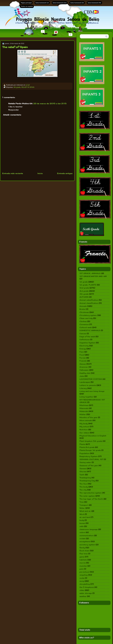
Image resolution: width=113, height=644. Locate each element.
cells (81, 526)
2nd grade (84, 288)
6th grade (17, 87)
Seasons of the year (89, 465)
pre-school (84, 572)
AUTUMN (84, 297)
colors (82, 532)
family (82, 548)
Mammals (84, 408)
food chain (84, 551)
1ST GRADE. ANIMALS (90, 273)
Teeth (82, 475)
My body (84, 424)
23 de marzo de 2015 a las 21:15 (50, 103)
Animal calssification (89, 300)
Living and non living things (92, 391)
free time (83, 554)
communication (86, 535)
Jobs (82, 376)
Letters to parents (88, 385)
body (82, 520)
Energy (83, 349)
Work (82, 514)
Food (82, 355)
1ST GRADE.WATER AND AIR (93, 276)
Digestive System (87, 343)
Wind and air (85, 511)
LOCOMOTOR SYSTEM (91, 379)
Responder (14, 110)
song (82, 581)
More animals (86, 420)
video (82, 590)
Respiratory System (89, 456)
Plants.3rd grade (87, 447)
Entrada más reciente (13, 173)
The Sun (83, 484)
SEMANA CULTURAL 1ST (91, 459)
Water (82, 508)
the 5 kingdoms (87, 587)
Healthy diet (85, 373)
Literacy (83, 388)
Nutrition (84, 430)
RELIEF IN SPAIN (28, 87)
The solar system (87, 496)
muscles (83, 566)
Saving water (85, 462)
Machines (84, 405)
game (82, 557)
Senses (83, 468)
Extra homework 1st (42, 3)
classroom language (89, 529)
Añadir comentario (12, 115)
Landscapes (85, 382)
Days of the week (87, 337)
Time (82, 502)
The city (83, 490)
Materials (84, 411)
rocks (82, 578)
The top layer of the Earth (91, 499)
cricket (82, 538)
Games (83, 364)
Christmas (84, 312)
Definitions (84, 340)
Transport (84, 505)
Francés (83, 361)
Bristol (82, 309)
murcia (82, 563)
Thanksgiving (85, 478)
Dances (83, 334)
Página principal (26, 3)
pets (81, 569)
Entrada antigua (65, 173)
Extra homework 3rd (77, 3)
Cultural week (86, 327)
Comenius (84, 324)
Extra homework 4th (94, 3)
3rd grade (84, 291)
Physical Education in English (93, 436)
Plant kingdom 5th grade (91, 441)
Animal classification (89, 303)
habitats (83, 560)
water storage (86, 593)
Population (84, 453)
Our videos (84, 433)
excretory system (87, 545)
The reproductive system (91, 493)
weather (83, 596)
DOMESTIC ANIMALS (90, 330)
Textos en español (27, 6)
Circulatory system (88, 315)
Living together (86, 397)
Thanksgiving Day (87, 481)
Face (82, 352)
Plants (82, 444)
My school (84, 427)
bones (82, 523)
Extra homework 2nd (60, 3)
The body (84, 487)
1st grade (84, 282)
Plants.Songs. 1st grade (90, 450)
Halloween (84, 370)
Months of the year (88, 417)
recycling (83, 575)
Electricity (84, 346)
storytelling (85, 584)
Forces (83, 358)
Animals (83, 306)
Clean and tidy (86, 318)
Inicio (40, 173)
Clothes (83, 321)
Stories (83, 471)
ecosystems (85, 541)
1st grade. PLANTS (88, 285)
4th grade (84, 294)
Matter (83, 414)
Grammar (84, 367)
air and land (85, 517)
